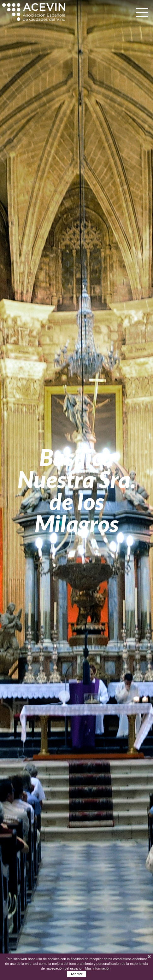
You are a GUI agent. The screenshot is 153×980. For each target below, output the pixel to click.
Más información (98, 968)
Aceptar (77, 974)
